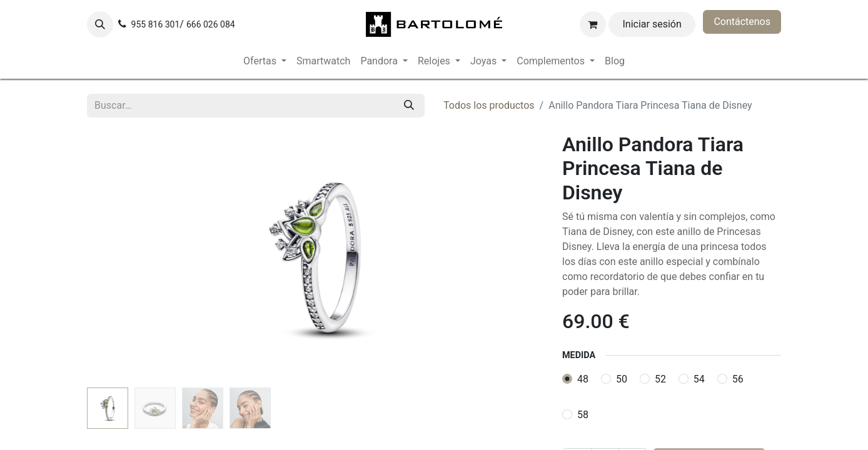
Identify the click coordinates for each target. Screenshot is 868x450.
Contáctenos (742, 22)
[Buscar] (409, 106)
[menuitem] (265, 61)
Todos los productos (489, 105)
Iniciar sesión (652, 24)
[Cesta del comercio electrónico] (593, 24)
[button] (100, 24)
